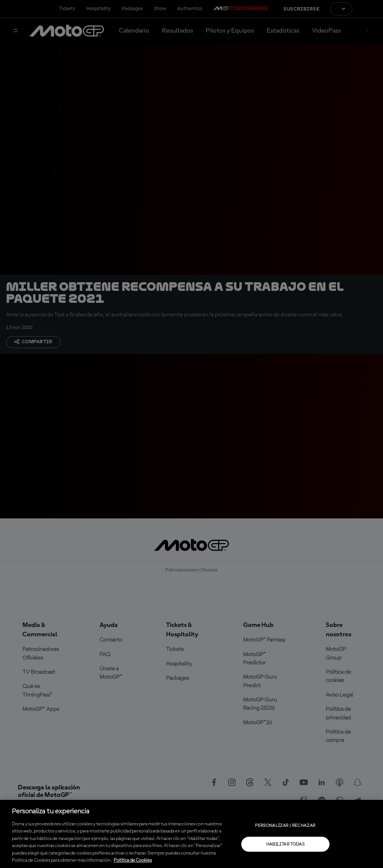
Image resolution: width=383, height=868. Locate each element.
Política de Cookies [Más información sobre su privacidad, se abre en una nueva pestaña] (133, 860)
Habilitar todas (285, 844)
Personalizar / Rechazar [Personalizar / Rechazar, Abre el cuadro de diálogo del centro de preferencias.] (285, 825)
